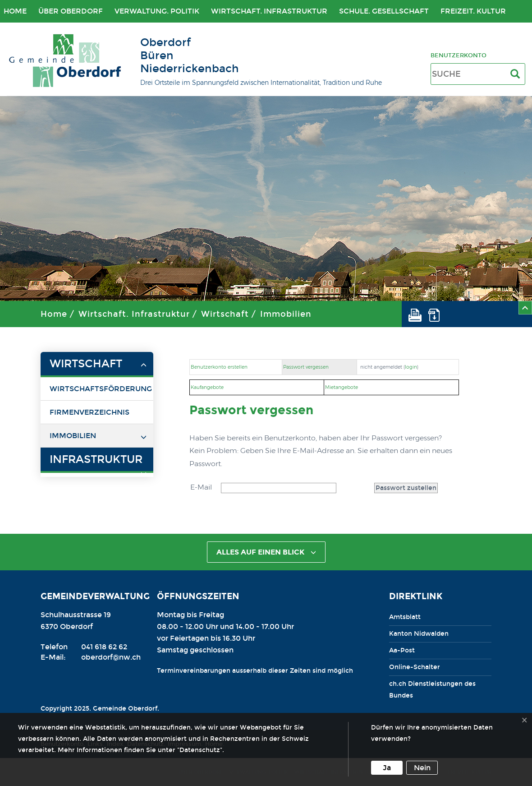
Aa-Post (402, 650)
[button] (418, 314)
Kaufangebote (207, 387)
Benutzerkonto (459, 55)
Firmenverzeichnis (89, 412)
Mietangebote (342, 387)
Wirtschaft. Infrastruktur (269, 11)
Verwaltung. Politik (157, 11)
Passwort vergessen (306, 367)
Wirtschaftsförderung (101, 389)
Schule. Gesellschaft (384, 11)
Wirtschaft (225, 314)
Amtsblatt (405, 617)
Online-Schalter (415, 667)
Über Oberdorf (71, 11)
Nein (422, 768)
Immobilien (286, 314)
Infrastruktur (96, 459)
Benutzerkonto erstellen (219, 367)
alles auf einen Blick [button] (266, 552)
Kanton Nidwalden (419, 634)
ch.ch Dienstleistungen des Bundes (432, 690)
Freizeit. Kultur (473, 11)
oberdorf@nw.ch (111, 657)
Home (54, 314)
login (411, 367)
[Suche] (517, 74)
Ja (387, 768)
